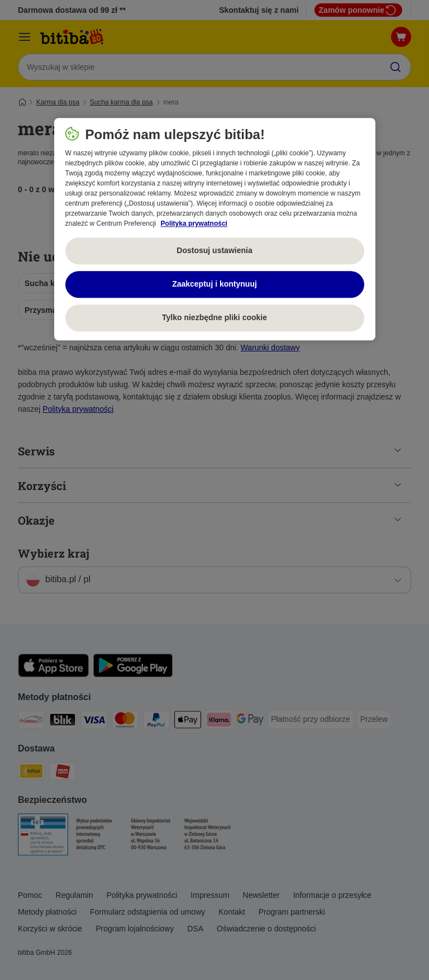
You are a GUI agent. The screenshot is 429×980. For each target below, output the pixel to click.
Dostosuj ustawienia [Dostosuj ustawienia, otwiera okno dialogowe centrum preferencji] (214, 251)
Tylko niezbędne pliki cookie (214, 318)
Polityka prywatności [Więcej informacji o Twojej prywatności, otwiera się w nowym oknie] (194, 223)
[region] (215, 229)
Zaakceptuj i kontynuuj (214, 284)
